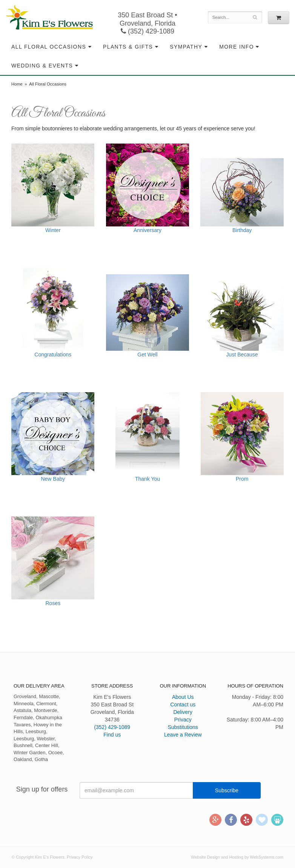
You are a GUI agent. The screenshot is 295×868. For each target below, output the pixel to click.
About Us (183, 697)
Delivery (183, 712)
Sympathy (186, 47)
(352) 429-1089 (147, 31)
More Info (237, 47)
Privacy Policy (80, 857)
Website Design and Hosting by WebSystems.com (237, 857)
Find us (112, 735)
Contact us (183, 704)
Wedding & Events (42, 66)
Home (17, 84)
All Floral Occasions (49, 47)
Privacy (183, 720)
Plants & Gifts (128, 47)
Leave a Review (183, 735)
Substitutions (183, 727)
